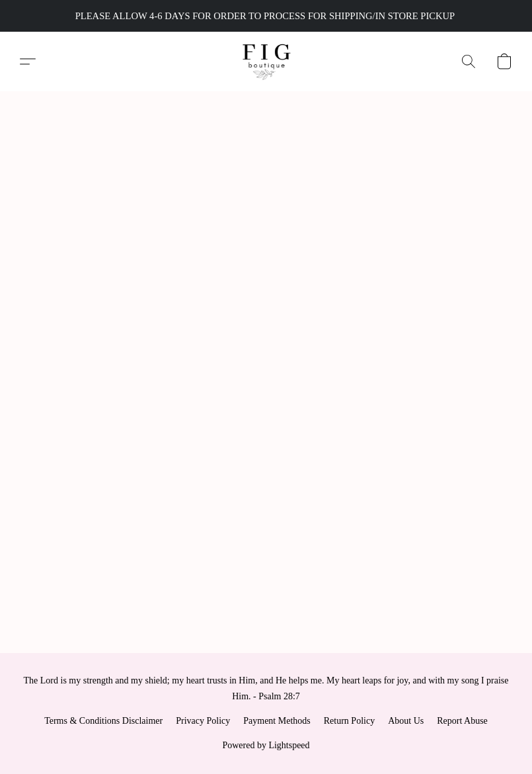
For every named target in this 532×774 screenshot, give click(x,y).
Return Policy (349, 721)
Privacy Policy (203, 721)
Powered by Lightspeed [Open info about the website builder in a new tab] (266, 745)
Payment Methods (277, 721)
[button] (266, 61)
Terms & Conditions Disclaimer (103, 721)
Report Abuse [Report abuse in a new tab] (462, 721)
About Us (406, 721)
